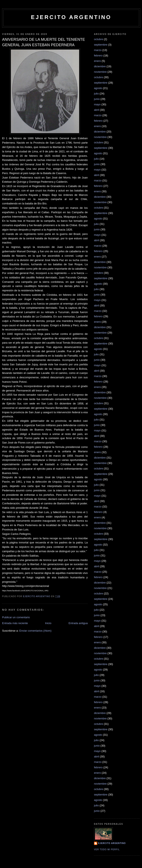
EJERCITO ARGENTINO (71, 17)
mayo (97, 104)
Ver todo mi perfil (107, 850)
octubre (98, 39)
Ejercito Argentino (112, 843)
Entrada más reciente (15, 623)
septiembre (101, 45)
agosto (98, 88)
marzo (98, 50)
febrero (98, 55)
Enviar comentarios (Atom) (35, 631)
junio (97, 99)
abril (97, 110)
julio (96, 94)
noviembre (100, 72)
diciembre (100, 66)
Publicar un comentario (16, 617)
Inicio (48, 623)
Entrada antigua (78, 623)
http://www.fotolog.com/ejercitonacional (26, 586)
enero (97, 61)
